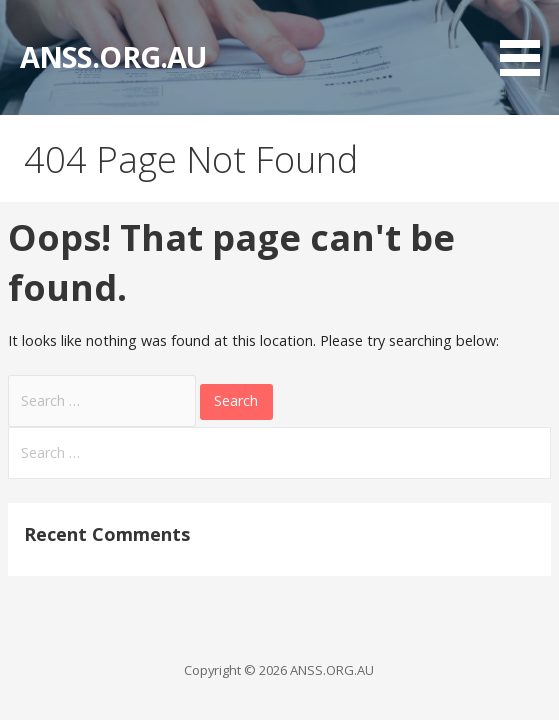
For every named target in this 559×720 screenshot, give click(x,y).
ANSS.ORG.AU (113, 56)
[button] (527, 41)
